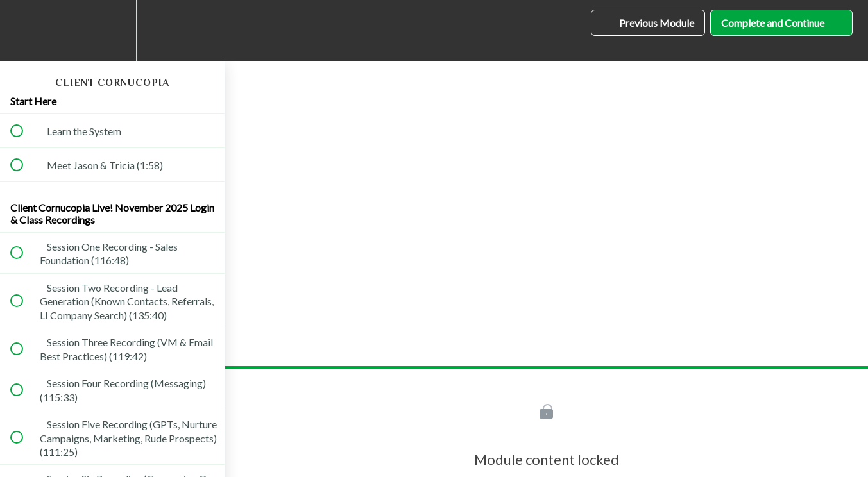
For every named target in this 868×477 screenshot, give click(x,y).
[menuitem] (112, 30)
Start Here (33, 101)
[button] (24, 30)
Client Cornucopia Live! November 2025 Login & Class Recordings (112, 213)
